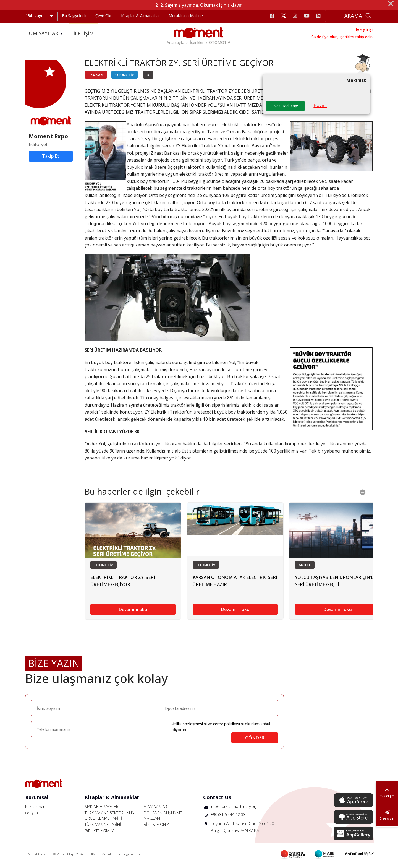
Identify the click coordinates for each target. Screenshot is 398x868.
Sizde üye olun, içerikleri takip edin (342, 37)
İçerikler (197, 42)
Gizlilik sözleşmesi (187, 725)
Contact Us (217, 798)
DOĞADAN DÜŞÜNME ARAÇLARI (163, 817)
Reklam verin (36, 808)
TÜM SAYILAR (45, 33)
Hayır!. (321, 106)
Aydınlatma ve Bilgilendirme (122, 855)
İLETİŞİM (84, 33)
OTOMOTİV (220, 42)
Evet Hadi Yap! (285, 107)
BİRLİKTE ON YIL (158, 826)
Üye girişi (363, 30)
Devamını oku (133, 611)
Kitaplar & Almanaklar (141, 16)
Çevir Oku (104, 16)
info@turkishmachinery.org (234, 808)
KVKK (95, 855)
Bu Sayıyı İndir (74, 16)
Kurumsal (37, 798)
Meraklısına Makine (186, 16)
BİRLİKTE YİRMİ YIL (100, 832)
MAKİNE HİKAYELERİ (102, 808)
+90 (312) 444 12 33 (228, 816)
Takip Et (51, 157)
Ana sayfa (176, 42)
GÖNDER (255, 739)
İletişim (32, 814)
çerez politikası (227, 725)
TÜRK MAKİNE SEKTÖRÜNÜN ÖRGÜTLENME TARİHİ (110, 817)
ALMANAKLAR (155, 808)
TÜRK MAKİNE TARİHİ (103, 826)
